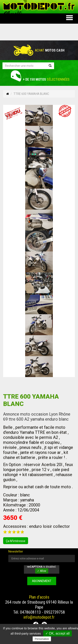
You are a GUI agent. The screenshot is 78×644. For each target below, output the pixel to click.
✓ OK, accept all (58, 633)
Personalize (42, 639)
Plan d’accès (39, 597)
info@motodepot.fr (39, 617)
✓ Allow (42, 571)
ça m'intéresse (16, 541)
